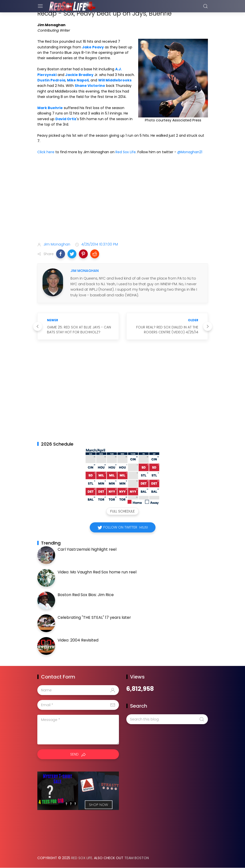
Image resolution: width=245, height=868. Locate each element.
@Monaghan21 (190, 152)
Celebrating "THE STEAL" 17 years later (94, 617)
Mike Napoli (78, 80)
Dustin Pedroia (51, 80)
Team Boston (137, 858)
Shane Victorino (90, 86)
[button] (61, 254)
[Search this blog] (167, 719)
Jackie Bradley (79, 75)
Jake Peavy (93, 47)
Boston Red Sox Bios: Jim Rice (86, 595)
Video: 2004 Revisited (78, 640)
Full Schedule (122, 511)
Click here (46, 152)
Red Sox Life (126, 152)
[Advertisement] (123, 199)
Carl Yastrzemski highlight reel (87, 549)
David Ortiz (66, 119)
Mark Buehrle (50, 108)
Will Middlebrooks (115, 80)
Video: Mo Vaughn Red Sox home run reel (97, 572)
